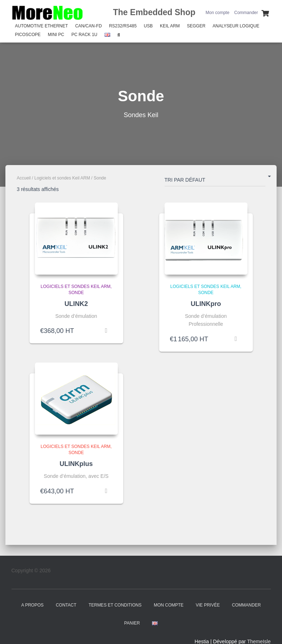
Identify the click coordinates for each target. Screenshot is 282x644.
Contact (66, 605)
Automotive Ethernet (42, 26)
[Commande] (215, 181)
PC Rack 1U (84, 35)
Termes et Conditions (115, 605)
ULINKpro (206, 304)
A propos (32, 605)
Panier (132, 623)
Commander (246, 13)
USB (148, 26)
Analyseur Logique (236, 26)
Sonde (76, 293)
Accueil (24, 178)
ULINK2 (76, 304)
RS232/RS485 (123, 26)
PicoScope (28, 35)
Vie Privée (208, 605)
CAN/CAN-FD (89, 26)
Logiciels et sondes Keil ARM (62, 178)
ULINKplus (76, 464)
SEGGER (196, 26)
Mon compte (218, 13)
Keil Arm (170, 26)
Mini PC (56, 35)
